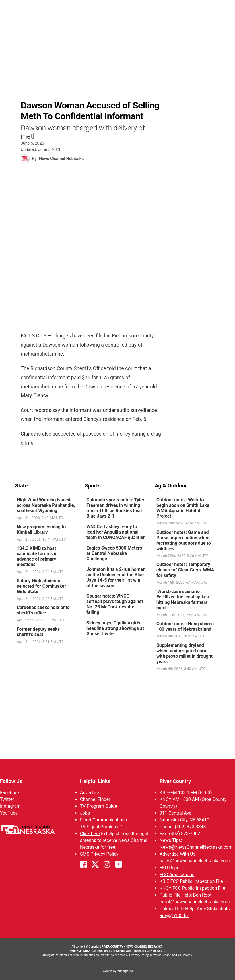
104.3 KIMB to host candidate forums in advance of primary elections (37, 557)
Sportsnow (191, 48)
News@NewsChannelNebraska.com (196, 847)
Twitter (7, 799)
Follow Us (11, 781)
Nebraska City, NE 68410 (185, 820)
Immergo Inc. (125, 971)
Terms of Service (160, 955)
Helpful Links (95, 781)
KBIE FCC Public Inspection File (191, 881)
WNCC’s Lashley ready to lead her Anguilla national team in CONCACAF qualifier (116, 532)
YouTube (9, 813)
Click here (90, 834)
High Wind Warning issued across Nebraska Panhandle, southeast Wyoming (46, 506)
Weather (160, 48)
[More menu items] (214, 49)
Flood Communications (104, 820)
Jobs (85, 813)
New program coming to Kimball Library (41, 530)
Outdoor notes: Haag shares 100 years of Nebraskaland (185, 627)
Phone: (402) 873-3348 (183, 827)
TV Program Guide (98, 806)
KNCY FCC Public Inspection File (192, 888)
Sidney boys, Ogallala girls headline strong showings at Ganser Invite (115, 629)
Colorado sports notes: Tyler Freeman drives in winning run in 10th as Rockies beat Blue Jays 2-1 (115, 508)
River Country (175, 781)
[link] (48, 509)
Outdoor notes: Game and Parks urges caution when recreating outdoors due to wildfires (184, 540)
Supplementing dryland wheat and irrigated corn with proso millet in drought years (185, 653)
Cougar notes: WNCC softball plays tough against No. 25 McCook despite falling (115, 604)
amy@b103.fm (174, 916)
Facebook (10, 793)
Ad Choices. (185, 955)
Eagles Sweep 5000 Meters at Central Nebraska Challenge (114, 554)
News (137, 48)
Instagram (10, 806)
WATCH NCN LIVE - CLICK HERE (118, 9)
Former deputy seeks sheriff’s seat (38, 632)
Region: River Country (40, 52)
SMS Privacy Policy (99, 854)
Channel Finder (95, 799)
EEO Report (171, 868)
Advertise (89, 793)
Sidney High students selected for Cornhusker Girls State (41, 586)
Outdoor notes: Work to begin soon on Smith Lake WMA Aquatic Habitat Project (183, 508)
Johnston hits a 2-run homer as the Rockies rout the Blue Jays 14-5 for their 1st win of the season (116, 578)
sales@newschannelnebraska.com (195, 861)
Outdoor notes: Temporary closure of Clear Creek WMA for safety (185, 570)
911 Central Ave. (176, 813)
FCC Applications (177, 875)
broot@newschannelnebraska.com (195, 902)
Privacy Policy (140, 955)
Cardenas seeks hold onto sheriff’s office (43, 610)
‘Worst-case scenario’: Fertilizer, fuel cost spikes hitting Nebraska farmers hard (183, 600)
